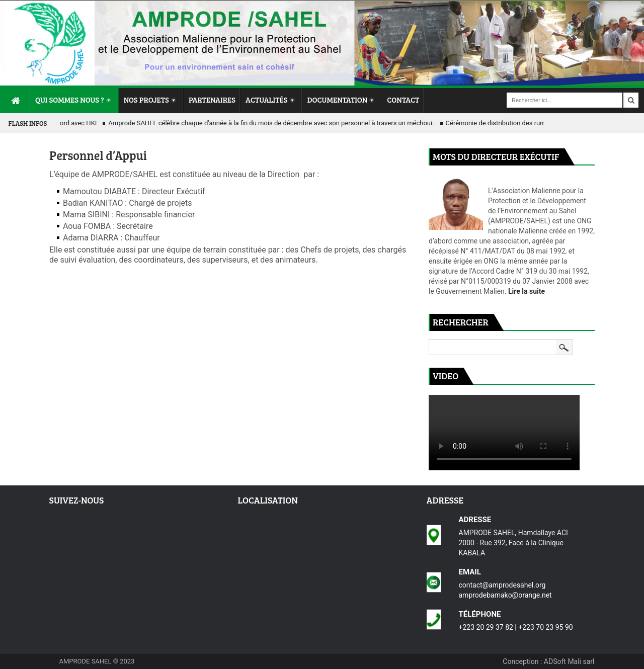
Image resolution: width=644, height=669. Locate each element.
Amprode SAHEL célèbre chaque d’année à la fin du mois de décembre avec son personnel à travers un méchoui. (272, 123)
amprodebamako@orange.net (505, 595)
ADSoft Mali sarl (569, 661)
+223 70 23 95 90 (545, 627)
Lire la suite (527, 291)
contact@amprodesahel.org (502, 585)
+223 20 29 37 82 (486, 627)
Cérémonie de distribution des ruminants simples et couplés (534, 123)
